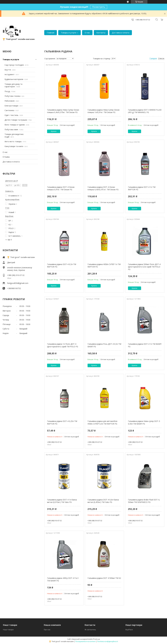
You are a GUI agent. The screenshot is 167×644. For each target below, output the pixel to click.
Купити (54, 131)
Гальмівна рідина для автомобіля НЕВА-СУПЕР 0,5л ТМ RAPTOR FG (102, 422)
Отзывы (6, 157)
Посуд (7, 91)
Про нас (47, 630)
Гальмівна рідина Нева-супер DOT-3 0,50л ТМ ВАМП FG (144, 422)
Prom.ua (96, 639)
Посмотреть (99, 7)
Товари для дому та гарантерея (13, 85)
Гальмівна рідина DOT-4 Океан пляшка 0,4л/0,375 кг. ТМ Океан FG (103, 188)
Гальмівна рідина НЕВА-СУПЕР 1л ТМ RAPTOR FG (104, 266)
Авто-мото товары (13, 141)
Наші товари (8, 630)
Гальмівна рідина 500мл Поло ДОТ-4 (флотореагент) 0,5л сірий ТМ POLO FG (144, 267)
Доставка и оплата (121, 33)
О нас (87, 33)
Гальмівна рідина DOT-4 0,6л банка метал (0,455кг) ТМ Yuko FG (103, 501)
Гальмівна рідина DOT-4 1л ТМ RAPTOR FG (142, 188)
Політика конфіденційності (108, 641)
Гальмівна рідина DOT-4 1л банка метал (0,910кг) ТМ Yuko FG (62, 501)
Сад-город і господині (14, 65)
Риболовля (10, 101)
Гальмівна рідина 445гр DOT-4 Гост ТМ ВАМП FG (63, 579)
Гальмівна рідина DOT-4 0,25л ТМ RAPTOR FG (62, 422)
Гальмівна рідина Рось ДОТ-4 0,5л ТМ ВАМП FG (104, 345)
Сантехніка (9, 110)
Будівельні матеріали (14, 79)
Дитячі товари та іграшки (16, 120)
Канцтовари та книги (14, 146)
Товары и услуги (68, 33)
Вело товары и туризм (15, 125)
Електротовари (11, 106)
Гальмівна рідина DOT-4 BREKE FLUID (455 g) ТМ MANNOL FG (145, 111)
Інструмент (10, 74)
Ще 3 (10, 240)
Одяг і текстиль (11, 115)
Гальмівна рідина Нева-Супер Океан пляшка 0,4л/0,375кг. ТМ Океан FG (63, 111)
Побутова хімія (11, 129)
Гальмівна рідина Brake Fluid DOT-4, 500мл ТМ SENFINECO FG (144, 501)
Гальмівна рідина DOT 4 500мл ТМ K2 (104, 578)
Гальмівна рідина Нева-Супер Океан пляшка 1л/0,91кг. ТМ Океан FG (104, 111)
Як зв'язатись (90, 630)
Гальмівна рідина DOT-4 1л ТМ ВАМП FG (145, 345)
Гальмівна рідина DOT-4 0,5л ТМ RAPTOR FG (62, 266)
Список (161, 58)
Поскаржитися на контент (85, 641)
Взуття (8, 70)
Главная (51, 33)
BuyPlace (129, 630)
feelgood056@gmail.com (18, 283)
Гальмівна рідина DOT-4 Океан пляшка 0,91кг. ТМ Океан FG (61, 188)
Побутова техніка (12, 96)
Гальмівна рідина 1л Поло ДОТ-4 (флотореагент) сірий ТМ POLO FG (63, 345)
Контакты (101, 33)
